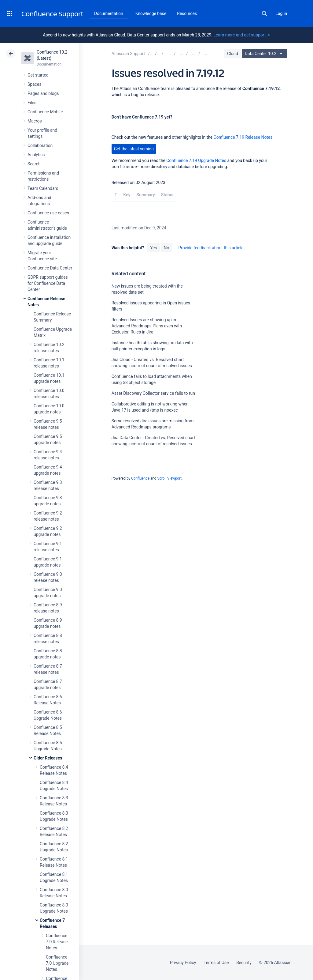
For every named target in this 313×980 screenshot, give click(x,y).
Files (32, 103)
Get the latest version (134, 149)
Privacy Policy (183, 963)
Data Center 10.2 (265, 54)
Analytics (36, 155)
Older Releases (48, 758)
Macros (35, 121)
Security (244, 963)
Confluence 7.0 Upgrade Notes (57, 963)
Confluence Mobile (45, 112)
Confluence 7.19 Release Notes (243, 137)
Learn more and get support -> (242, 35)
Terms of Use (216, 963)
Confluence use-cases (48, 213)
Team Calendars (43, 188)
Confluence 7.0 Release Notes (57, 942)
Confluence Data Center (50, 268)
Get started (38, 75)
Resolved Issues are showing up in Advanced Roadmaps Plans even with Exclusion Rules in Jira (147, 326)
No (167, 248)
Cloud (233, 54)
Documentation (109, 13)
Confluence (140, 478)
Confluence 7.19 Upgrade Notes (196, 160)
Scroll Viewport (169, 478)
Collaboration (40, 145)
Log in (281, 13)
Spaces (34, 84)
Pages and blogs (43, 93)
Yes (153, 248)
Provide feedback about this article (211, 248)
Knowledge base (151, 13)
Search (264, 13)
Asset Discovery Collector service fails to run (153, 393)
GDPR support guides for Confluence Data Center (48, 283)
